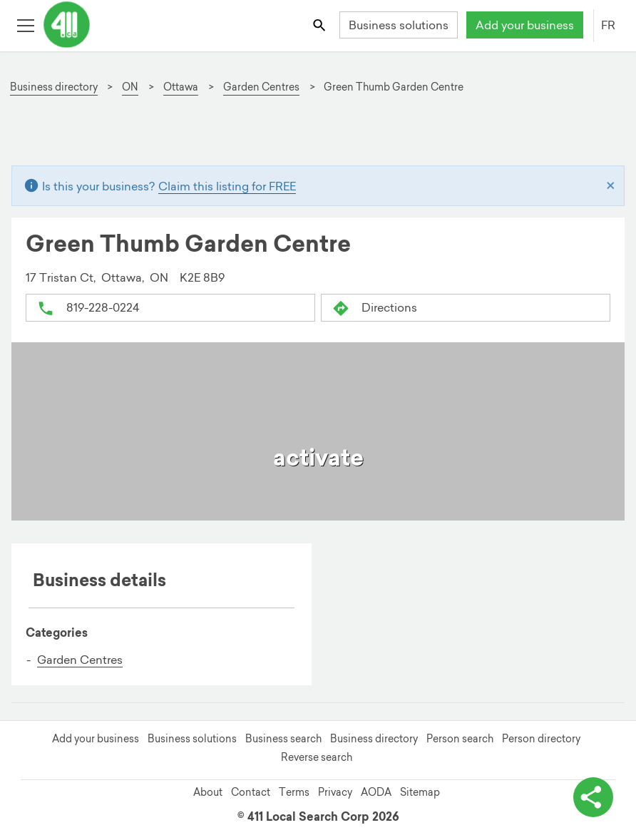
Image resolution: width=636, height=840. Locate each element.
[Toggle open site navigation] (25, 25)
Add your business (525, 25)
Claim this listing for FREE (227, 186)
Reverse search (317, 757)
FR (608, 25)
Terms (294, 792)
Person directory (541, 739)
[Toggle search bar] (320, 25)
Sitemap (420, 792)
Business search (283, 739)
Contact (251, 792)
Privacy (335, 792)
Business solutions (399, 25)
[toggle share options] (593, 797)
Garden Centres (80, 660)
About (208, 792)
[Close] (611, 186)
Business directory (374, 739)
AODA (376, 792)
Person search (460, 739)
